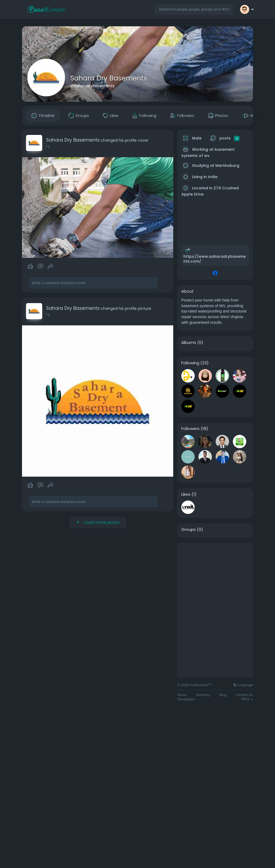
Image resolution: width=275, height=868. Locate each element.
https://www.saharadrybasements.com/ (215, 259)
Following (190, 363)
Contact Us (244, 695)
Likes (186, 494)
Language (243, 685)
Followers (190, 429)
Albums (189, 343)
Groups (189, 529)
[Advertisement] (215, 577)
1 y (48, 146)
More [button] (247, 699)
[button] (194, 9)
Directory (203, 695)
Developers (186, 699)
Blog (223, 695)
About (182, 695)
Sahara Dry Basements (109, 78)
